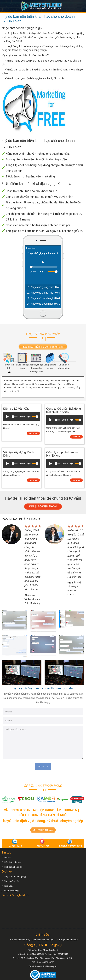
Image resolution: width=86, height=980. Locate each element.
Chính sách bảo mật (20, 940)
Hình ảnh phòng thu (13, 867)
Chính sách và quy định (43, 940)
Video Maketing (11, 891)
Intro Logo (9, 886)
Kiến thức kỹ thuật (13, 862)
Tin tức (7, 857)
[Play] (43, 262)
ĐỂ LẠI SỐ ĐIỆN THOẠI (43, 506)
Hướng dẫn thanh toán (68, 940)
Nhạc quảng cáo (12, 881)
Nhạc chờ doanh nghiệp (15, 876)
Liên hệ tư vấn (43, 830)
